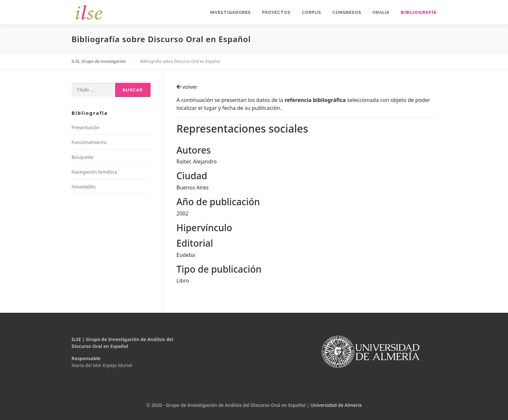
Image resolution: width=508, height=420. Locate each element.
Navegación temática (94, 172)
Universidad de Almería (336, 405)
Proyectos (276, 12)
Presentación (86, 127)
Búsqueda (83, 157)
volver (187, 87)
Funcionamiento (89, 142)
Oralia (381, 12)
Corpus (312, 12)
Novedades (84, 187)
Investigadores (230, 12)
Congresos (347, 12)
